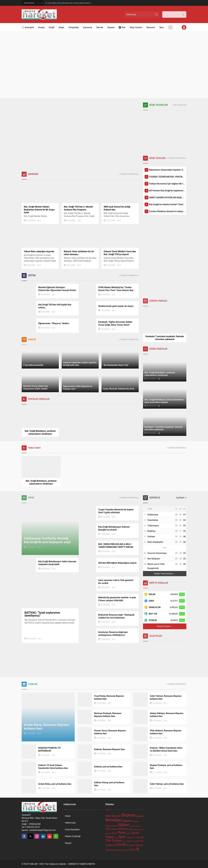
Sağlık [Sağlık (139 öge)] (110, 837)
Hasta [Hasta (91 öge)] (114, 829)
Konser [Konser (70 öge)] (136, 829)
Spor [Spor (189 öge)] (122, 837)
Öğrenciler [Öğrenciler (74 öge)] (110, 850)
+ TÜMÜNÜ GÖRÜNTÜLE (128, 174)
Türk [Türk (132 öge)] (108, 841)
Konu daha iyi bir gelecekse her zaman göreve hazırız (69, 3)
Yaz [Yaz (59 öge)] (134, 841)
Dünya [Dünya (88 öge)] (109, 826)
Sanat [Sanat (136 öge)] (135, 833)
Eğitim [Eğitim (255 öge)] (124, 825)
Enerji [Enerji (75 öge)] (115, 826)
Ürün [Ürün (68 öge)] (127, 850)
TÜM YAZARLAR (180, 105)
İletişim (68, 843)
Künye (68, 816)
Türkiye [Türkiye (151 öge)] (117, 841)
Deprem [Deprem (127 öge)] (127, 821)
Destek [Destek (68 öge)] (135, 821)
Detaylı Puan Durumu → (165, 574)
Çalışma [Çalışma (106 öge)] (110, 845)
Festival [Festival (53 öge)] (132, 826)
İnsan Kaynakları (72, 830)
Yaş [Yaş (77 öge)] (138, 841)
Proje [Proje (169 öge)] (122, 833)
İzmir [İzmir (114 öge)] (132, 850)
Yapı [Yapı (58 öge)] (124, 841)
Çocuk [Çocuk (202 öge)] (121, 844)
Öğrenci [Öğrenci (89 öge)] (139, 845)
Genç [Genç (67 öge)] (138, 826)
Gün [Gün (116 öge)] (108, 829)
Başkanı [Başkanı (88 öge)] (140, 816)
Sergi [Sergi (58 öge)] (116, 838)
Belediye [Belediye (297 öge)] (113, 820)
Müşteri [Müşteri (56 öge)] (108, 834)
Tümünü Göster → (165, 626)
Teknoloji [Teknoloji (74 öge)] (140, 838)
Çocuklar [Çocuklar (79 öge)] (131, 845)
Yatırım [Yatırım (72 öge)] (129, 841)
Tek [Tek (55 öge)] (134, 838)
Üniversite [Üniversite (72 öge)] (120, 850)
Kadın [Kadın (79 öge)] (130, 829)
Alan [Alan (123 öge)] (108, 816)
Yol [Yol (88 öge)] (142, 841)
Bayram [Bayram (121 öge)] (116, 816)
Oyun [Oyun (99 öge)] (114, 833)
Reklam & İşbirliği (73, 836)
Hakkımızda (70, 823)
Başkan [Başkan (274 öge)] (129, 815)
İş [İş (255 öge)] (138, 849)
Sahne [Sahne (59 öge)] (128, 834)
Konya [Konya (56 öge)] (142, 830)
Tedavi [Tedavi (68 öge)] (129, 838)
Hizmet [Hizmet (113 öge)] (122, 829)
